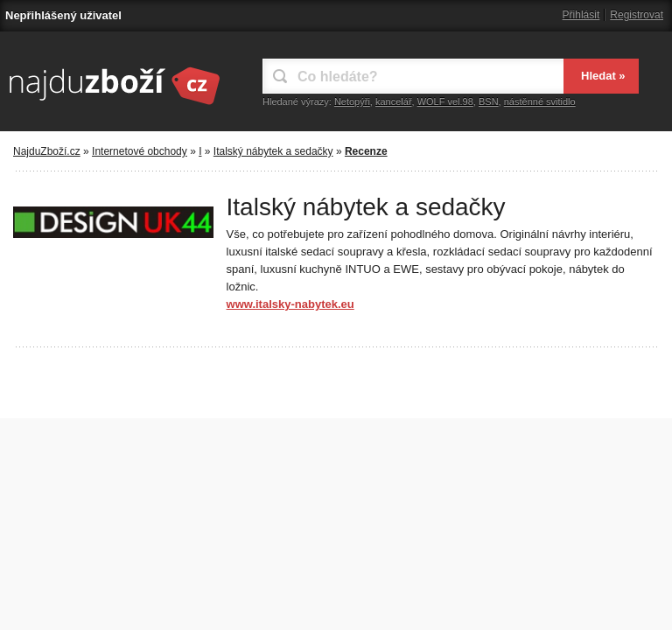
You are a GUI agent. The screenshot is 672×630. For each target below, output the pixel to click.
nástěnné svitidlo (540, 101)
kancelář (394, 101)
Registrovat (637, 15)
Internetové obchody (140, 151)
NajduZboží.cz (47, 151)
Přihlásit (581, 15)
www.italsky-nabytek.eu (290, 304)
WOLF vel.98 (445, 101)
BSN (489, 101)
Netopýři (352, 101)
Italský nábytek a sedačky (273, 151)
